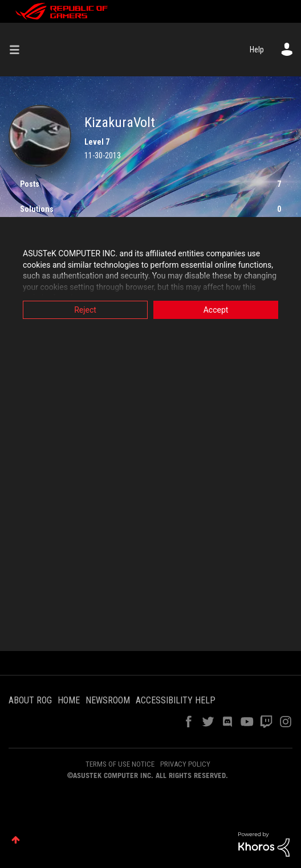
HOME (69, 700)
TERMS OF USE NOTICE (120, 764)
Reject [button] (85, 310)
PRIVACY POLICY (185, 764)
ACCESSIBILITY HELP (176, 700)
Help (257, 50)
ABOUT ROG (30, 700)
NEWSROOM (108, 700)
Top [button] (16, 840)
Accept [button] (216, 310)
